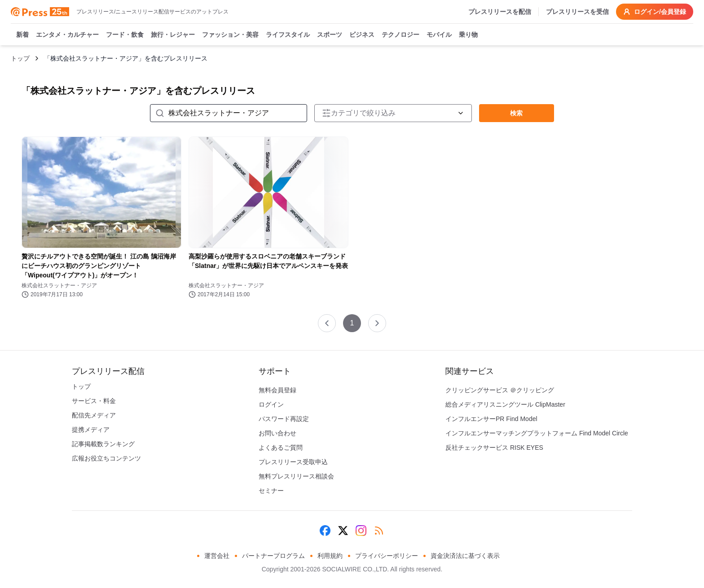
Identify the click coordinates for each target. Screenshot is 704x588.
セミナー (271, 491)
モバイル (439, 35)
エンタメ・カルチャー (67, 35)
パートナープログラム (273, 556)
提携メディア (91, 430)
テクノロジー (400, 35)
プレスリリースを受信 (577, 12)
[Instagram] (361, 531)
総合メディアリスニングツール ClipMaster (505, 404)
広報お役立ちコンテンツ (106, 458)
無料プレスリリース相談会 (296, 476)
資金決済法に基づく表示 (465, 556)
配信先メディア (94, 415)
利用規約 (330, 556)
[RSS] (379, 531)
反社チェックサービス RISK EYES (494, 448)
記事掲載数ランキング (103, 444)
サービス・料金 (94, 401)
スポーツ (330, 35)
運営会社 (217, 556)
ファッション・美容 (230, 35)
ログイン (271, 404)
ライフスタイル (288, 35)
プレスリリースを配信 (500, 12)
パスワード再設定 (284, 419)
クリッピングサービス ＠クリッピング (500, 390)
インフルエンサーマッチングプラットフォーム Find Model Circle (537, 433)
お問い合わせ (277, 433)
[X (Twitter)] (343, 531)
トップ (20, 58)
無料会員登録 (277, 390)
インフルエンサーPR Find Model (491, 419)
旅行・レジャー (173, 35)
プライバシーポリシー (387, 556)
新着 (22, 35)
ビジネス (362, 35)
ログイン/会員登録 (655, 12)
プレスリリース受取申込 (293, 462)
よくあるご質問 (281, 448)
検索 (516, 113)
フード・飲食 (125, 35)
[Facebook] (325, 531)
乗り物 (468, 35)
